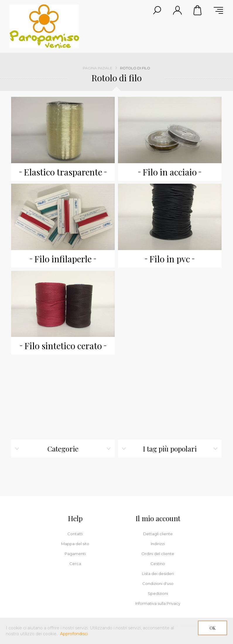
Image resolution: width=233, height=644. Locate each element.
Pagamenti (75, 554)
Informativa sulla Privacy (158, 603)
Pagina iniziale (98, 68)
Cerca (75, 564)
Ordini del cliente (158, 554)
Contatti (75, 534)
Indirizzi (158, 544)
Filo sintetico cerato (63, 346)
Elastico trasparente (63, 172)
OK (213, 628)
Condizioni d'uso (158, 583)
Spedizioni (158, 593)
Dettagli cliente (158, 534)
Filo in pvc (170, 259)
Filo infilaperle (63, 259)
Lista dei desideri (158, 574)
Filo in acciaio (170, 172)
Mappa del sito (75, 544)
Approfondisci (74, 634)
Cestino (198, 10)
